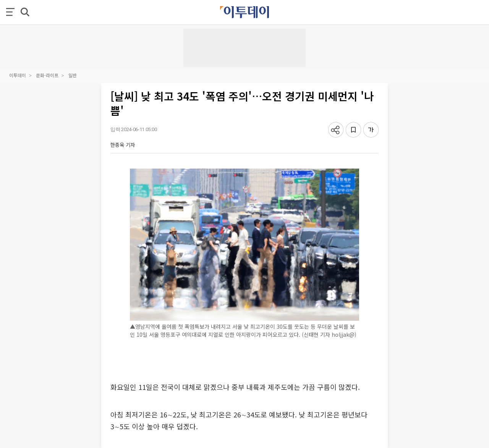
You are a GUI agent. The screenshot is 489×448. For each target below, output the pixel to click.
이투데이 (18, 75)
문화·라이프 (47, 75)
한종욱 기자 (123, 145)
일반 (73, 75)
